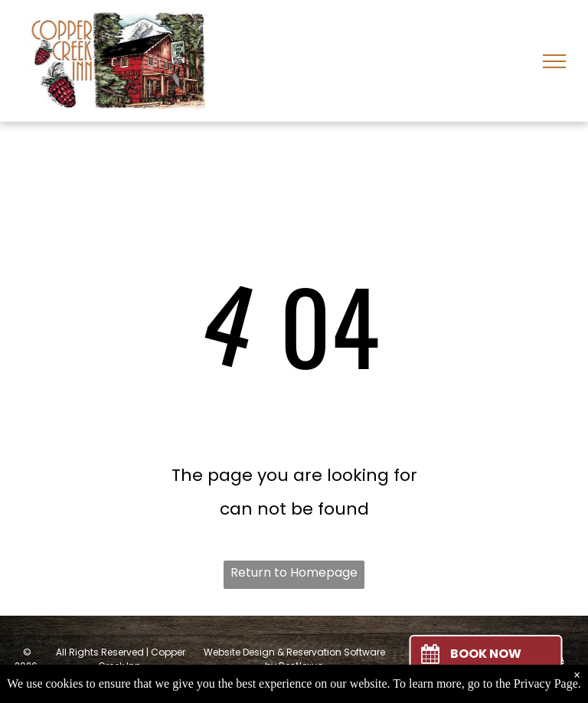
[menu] (554, 61)
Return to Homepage (294, 572)
